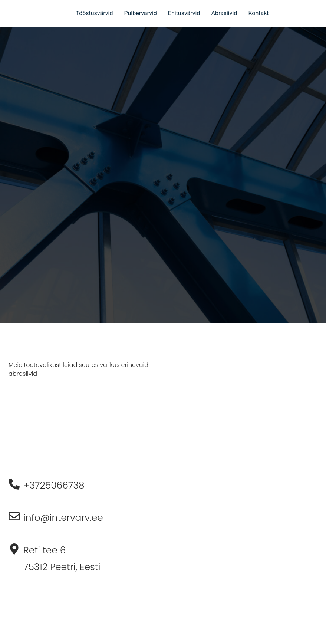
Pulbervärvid (140, 13)
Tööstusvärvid (94, 13)
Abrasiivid (224, 13)
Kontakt (258, 13)
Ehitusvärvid (184, 13)
